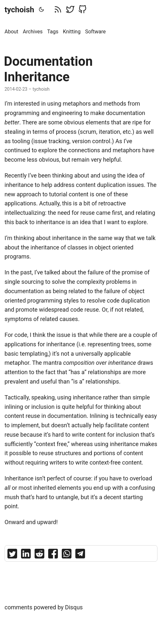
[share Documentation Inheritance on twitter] (12, 555)
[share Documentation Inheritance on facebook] (53, 555)
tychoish (19, 10)
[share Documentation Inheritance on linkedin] (26, 555)
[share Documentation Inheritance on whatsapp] (67, 555)
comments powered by (44, 607)
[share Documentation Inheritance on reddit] (39, 555)
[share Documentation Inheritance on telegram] (80, 555)
